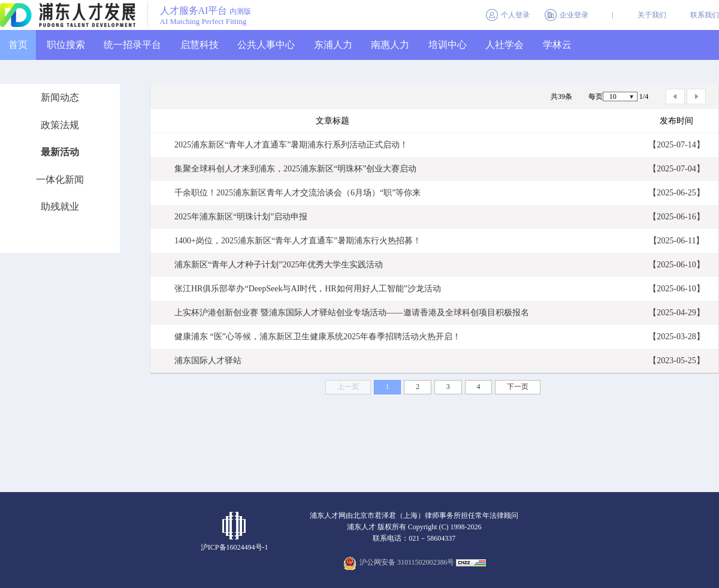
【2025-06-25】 (676, 193)
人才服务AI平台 (206, 11)
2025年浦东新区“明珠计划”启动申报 (241, 217)
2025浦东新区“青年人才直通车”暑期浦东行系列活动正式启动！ (291, 145)
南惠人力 (390, 45)
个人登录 (515, 15)
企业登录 (574, 15)
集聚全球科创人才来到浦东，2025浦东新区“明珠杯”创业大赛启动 (295, 169)
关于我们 (652, 15)
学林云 (557, 45)
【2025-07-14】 (676, 145)
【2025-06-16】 (676, 217)
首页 (18, 45)
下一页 (518, 387)
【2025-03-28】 (676, 337)
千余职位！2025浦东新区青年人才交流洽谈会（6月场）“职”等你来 (297, 193)
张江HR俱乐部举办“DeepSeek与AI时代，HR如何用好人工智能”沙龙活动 (308, 289)
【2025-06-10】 (676, 265)
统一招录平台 (132, 45)
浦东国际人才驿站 (208, 361)
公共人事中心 (266, 45)
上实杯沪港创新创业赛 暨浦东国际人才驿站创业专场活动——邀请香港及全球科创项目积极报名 (352, 313)
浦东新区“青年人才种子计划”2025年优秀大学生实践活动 (279, 265)
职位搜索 (66, 45)
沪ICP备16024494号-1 (235, 547)
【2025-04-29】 (676, 313)
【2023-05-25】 (676, 361)
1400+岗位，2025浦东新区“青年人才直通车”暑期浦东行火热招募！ (298, 241)
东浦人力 (333, 45)
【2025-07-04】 (676, 169)
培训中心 (448, 45)
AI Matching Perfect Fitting (203, 22)
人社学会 (504, 45)
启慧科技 (200, 45)
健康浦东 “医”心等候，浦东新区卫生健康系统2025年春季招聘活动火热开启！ (318, 337)
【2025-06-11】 (677, 241)
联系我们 (705, 15)
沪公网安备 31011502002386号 (407, 562)
